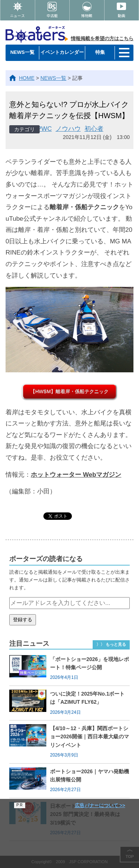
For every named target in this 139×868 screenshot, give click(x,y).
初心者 (94, 129)
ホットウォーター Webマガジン (76, 475)
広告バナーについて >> (100, 805)
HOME (27, 78)
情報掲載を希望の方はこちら (102, 38)
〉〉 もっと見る (111, 644)
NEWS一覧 (22, 52)
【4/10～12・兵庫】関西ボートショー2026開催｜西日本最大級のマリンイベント (90, 737)
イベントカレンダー (62, 52)
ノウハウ (68, 129)
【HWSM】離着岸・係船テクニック (69, 391)
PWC (44, 129)
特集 (100, 52)
